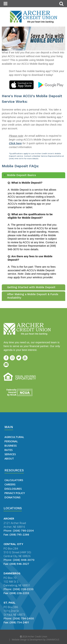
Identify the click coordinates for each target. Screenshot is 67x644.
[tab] (33, 175)
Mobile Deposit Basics (22, 175)
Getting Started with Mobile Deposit (31, 287)
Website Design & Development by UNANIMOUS (35, 640)
